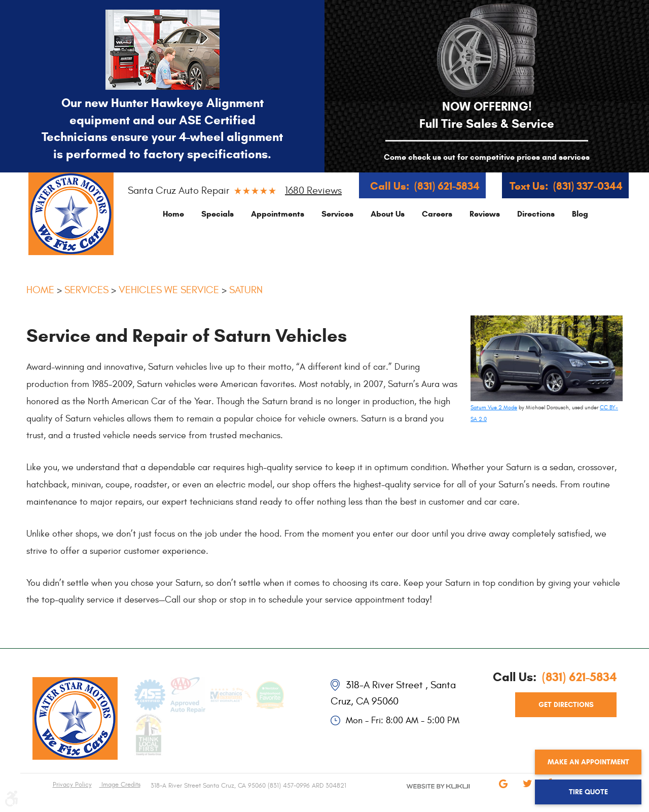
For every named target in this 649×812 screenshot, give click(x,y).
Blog (580, 214)
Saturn (246, 290)
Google (503, 791)
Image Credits (120, 785)
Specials (218, 214)
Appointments (278, 214)
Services (337, 214)
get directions (566, 705)
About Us (388, 214)
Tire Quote (588, 792)
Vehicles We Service (169, 290)
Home (173, 214)
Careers (437, 214)
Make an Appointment (588, 762)
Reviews (485, 214)
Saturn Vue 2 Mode (494, 408)
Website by (426, 795)
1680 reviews (313, 190)
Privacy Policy (72, 785)
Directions (536, 214)
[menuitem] (173, 214)
